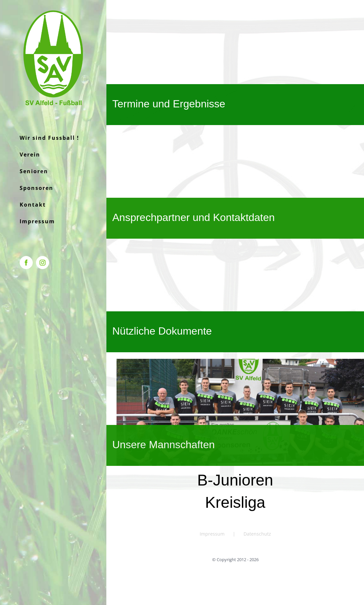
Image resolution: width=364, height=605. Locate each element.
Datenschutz (257, 534)
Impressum (212, 534)
